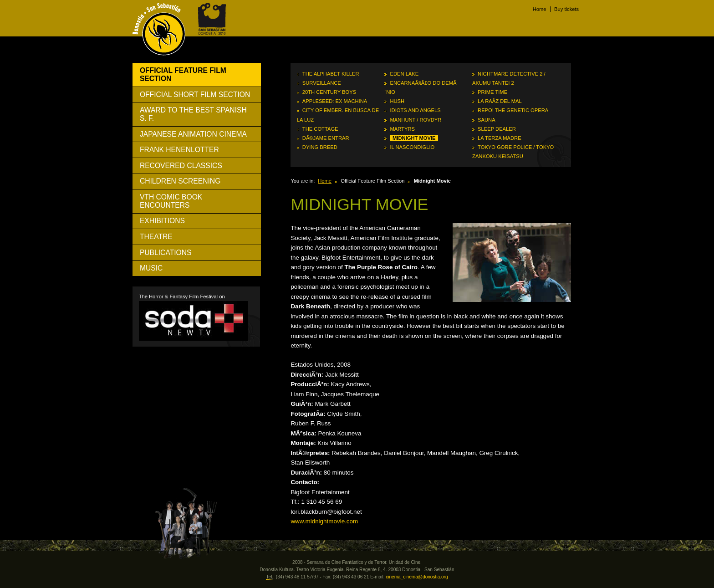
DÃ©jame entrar (326, 138)
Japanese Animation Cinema (193, 134)
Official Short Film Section (195, 95)
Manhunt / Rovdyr (416, 120)
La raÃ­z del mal (500, 101)
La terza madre (500, 138)
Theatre (156, 237)
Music (151, 268)
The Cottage (320, 129)
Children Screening (180, 181)
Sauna (487, 120)
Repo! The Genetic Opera (513, 110)
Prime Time (492, 92)
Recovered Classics (181, 166)
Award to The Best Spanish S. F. (193, 114)
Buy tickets (566, 9)
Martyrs (402, 129)
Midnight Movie (414, 138)
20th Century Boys (329, 92)
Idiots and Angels (415, 110)
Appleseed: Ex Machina (335, 101)
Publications (166, 253)
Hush (397, 101)
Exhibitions (162, 221)
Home (540, 9)
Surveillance (322, 83)
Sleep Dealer (497, 129)
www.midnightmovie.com (324, 521)
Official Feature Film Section (183, 74)
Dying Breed (320, 147)
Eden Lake (404, 74)
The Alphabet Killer (331, 74)
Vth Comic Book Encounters (171, 201)
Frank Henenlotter (179, 150)
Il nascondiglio (412, 147)
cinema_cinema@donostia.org (417, 577)
